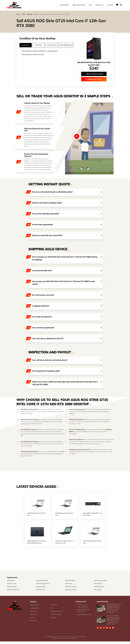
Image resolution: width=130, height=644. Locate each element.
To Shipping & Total (94, 79)
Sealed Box (26, 45)
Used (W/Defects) (66, 45)
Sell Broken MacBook (71, 641)
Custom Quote (35, 611)
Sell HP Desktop (70, 583)
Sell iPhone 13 (40, 592)
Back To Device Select (94, 74)
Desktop (30, 14)
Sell (24, 14)
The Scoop (33, 614)
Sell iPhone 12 (98, 586)
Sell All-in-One (12, 586)
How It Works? (34, 607)
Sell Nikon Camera (71, 589)
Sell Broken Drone (71, 592)
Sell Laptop (98, 592)
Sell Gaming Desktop (43, 586)
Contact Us (99, 5)
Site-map (53, 620)
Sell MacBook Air (99, 589)
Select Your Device (79, 5)
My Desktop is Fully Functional (47, 55)
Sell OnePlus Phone (13, 592)
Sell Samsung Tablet (100, 583)
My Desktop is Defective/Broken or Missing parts (47, 51)
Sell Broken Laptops (59, 641)
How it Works (64, 5)
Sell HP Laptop (12, 589)
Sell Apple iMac (41, 589)
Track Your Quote (56, 617)
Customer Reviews (56, 614)
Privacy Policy (81, 639)
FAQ (90, 5)
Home (18, 14)
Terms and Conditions (70, 639)
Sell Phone (68, 586)
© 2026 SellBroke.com (51, 639)
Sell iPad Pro (11, 583)
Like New (38, 45)
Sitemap (61, 639)
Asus (36, 14)
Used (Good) (51, 45)
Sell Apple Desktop (42, 583)
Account (110, 5)
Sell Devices (34, 617)
